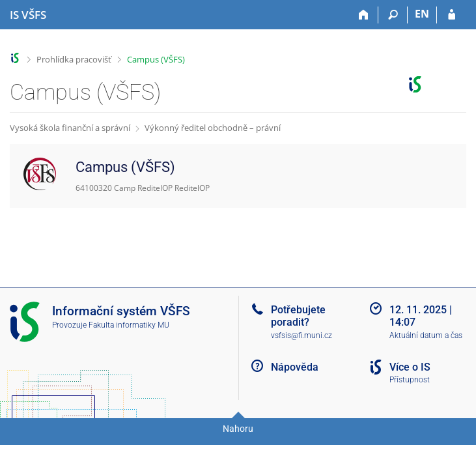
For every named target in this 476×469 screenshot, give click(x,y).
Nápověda (295, 367)
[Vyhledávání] (393, 15)
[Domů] (364, 15)
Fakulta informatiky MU (129, 325)
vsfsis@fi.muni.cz (301, 335)
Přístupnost (410, 380)
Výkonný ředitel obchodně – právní (213, 128)
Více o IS (410, 367)
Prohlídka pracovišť (74, 59)
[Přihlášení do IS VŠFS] (452, 15)
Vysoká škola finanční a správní (70, 128)
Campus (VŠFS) (156, 59)
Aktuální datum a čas (426, 335)
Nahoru (238, 429)
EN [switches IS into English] (422, 14)
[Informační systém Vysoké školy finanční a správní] (28, 15)
